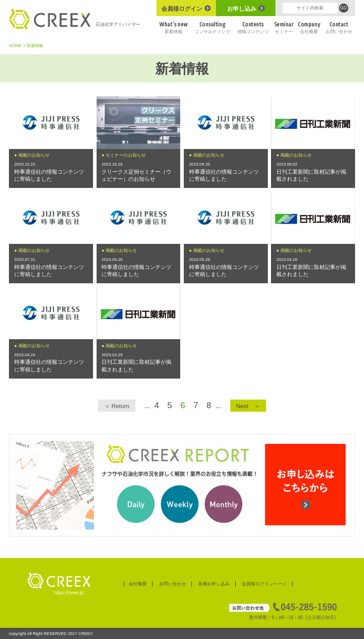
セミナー (284, 28)
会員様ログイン (186, 9)
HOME (15, 45)
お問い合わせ (339, 28)
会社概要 (309, 28)
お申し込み (246, 9)
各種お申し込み (214, 584)
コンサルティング (212, 28)
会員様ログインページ (264, 584)
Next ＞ (248, 406)
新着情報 (174, 28)
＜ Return (117, 406)
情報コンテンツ (253, 28)
